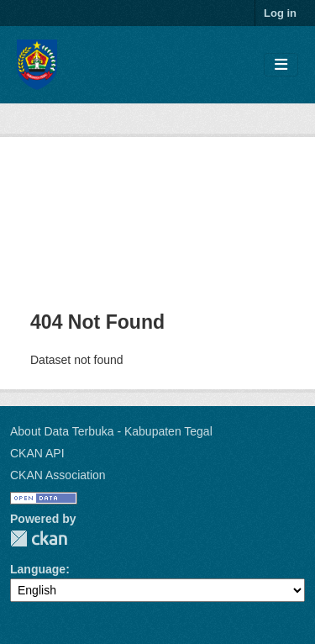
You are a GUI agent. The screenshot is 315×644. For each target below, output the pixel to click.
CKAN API (37, 453)
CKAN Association (58, 475)
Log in (280, 13)
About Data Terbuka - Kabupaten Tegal (111, 431)
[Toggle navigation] (281, 65)
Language (38, 569)
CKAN (39, 538)
